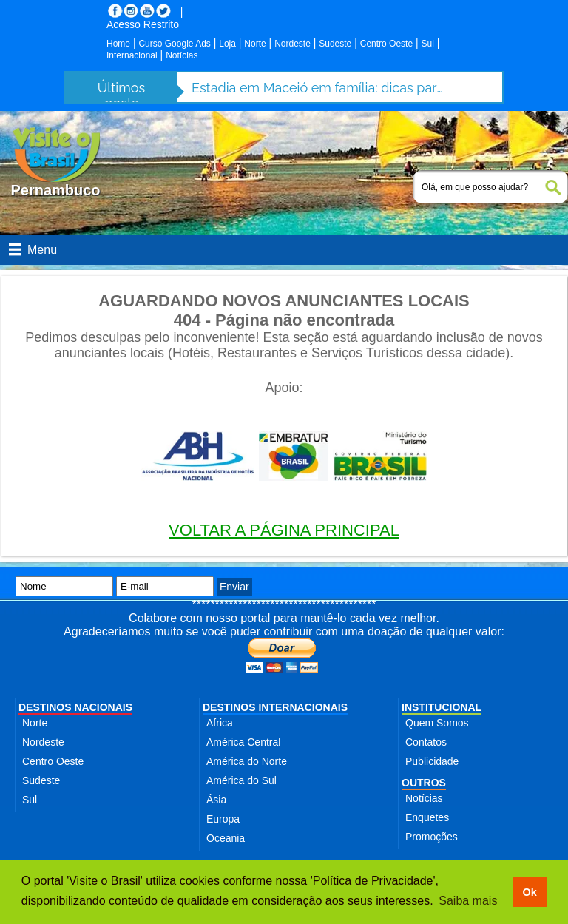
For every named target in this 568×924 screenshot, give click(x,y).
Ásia (216, 800)
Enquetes (427, 817)
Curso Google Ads (174, 44)
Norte (255, 44)
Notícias (182, 55)
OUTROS (424, 783)
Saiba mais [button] (468, 901)
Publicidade (432, 761)
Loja (227, 44)
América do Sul (241, 780)
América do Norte (247, 761)
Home (118, 44)
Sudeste (335, 44)
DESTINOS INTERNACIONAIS (275, 707)
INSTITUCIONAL (442, 707)
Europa (223, 819)
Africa (220, 723)
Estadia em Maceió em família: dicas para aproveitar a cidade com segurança (317, 88)
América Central (243, 742)
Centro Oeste (386, 44)
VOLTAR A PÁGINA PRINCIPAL (284, 530)
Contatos (426, 742)
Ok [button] (529, 892)
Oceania (226, 838)
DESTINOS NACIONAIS (75, 707)
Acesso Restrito (143, 24)
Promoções (432, 837)
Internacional (132, 55)
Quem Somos (437, 723)
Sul (428, 44)
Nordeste (293, 44)
